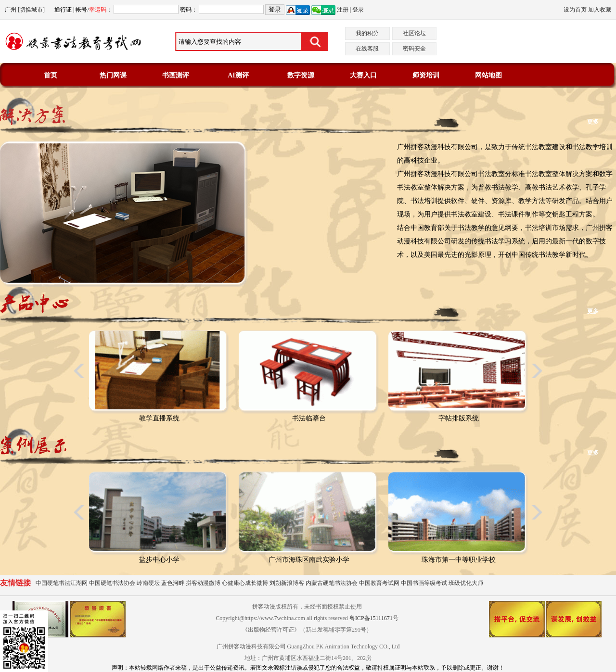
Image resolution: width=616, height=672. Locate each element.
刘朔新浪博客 (287, 583)
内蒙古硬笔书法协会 (332, 583)
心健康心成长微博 (245, 583)
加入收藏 (600, 10)
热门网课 (113, 75)
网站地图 (488, 75)
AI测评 (238, 75)
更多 (593, 122)
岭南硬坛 (148, 583)
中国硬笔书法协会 (112, 583)
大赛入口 (363, 75)
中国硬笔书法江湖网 (62, 583)
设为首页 (575, 10)
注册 (343, 10)
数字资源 (301, 75)
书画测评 (176, 75)
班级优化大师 (466, 583)
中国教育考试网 (379, 583)
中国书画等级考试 (424, 583)
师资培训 (426, 75)
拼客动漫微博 (203, 583)
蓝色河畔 (173, 583)
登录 (358, 10)
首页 (51, 75)
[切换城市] (31, 10)
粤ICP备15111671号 (374, 618)
